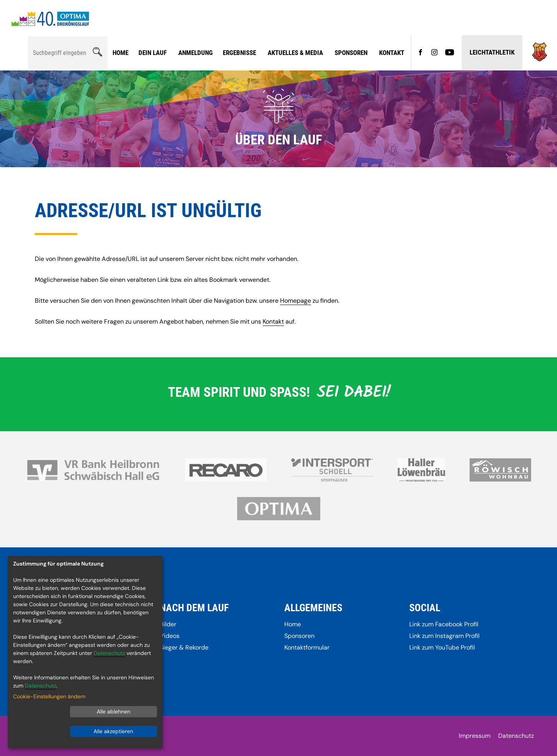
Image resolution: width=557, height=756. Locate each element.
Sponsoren (351, 53)
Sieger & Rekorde (184, 647)
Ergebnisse (239, 53)
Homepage (296, 301)
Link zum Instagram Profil (444, 636)
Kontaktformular (307, 647)
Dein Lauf (153, 53)
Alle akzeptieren (113, 731)
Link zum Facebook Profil (444, 624)
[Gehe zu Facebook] (420, 53)
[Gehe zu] (540, 59)
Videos (170, 636)
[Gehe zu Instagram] (434, 53)
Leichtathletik (492, 52)
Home (120, 53)
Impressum (475, 736)
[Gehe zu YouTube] (450, 53)
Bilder (168, 624)
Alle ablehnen (114, 711)
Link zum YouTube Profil (442, 647)
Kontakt (392, 53)
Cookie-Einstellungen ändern (49, 696)
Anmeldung (196, 53)
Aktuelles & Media (295, 53)
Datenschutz (516, 736)
